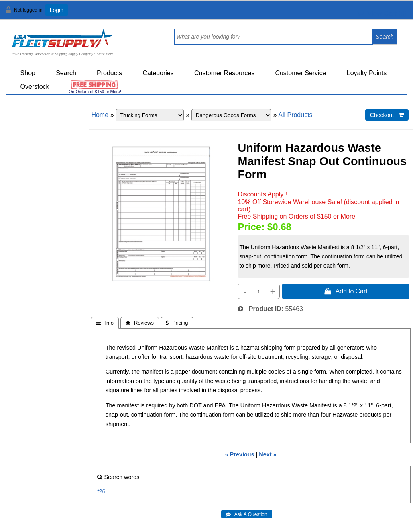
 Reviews (140, 323)
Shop (28, 73)
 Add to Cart (346, 291)
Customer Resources (224, 73)
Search (66, 73)
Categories (158, 73)
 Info (105, 323)
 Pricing (177, 323)
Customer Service (300, 73)
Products (109, 73)
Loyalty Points (367, 73)
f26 (101, 491)
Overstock (35, 87)
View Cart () (382, 13)
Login (57, 10)
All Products (295, 115)
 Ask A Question (247, 514)
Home (100, 115)
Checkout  (387, 115)
